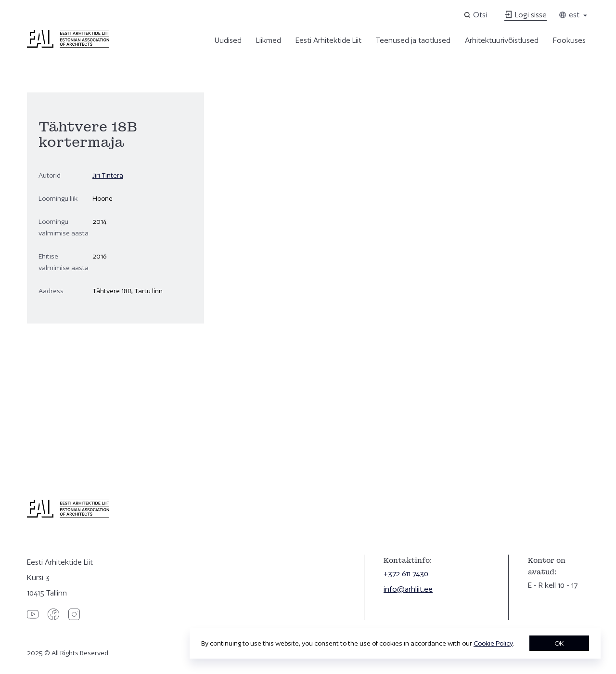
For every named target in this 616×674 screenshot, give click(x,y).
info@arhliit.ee (408, 589)
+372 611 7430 (407, 574)
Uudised (228, 40)
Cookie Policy (493, 643)
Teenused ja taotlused (413, 40)
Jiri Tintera (108, 175)
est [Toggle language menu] (574, 15)
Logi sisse (526, 15)
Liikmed (269, 40)
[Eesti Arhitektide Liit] (68, 45)
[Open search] (476, 15)
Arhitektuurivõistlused (502, 40)
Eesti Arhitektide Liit (328, 40)
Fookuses (569, 40)
